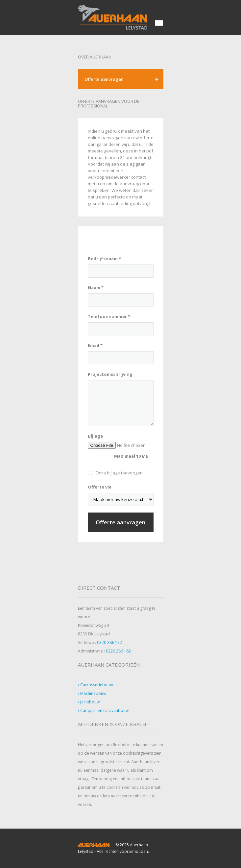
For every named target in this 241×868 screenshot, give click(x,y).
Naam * (96, 287)
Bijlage (95, 436)
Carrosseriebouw (96, 685)
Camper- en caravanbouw (104, 710)
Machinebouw (93, 693)
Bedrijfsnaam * (104, 259)
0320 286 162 (118, 651)
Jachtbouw (90, 702)
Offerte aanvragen (104, 79)
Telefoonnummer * (109, 316)
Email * (95, 345)
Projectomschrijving (110, 374)
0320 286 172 (109, 642)
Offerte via (100, 487)
